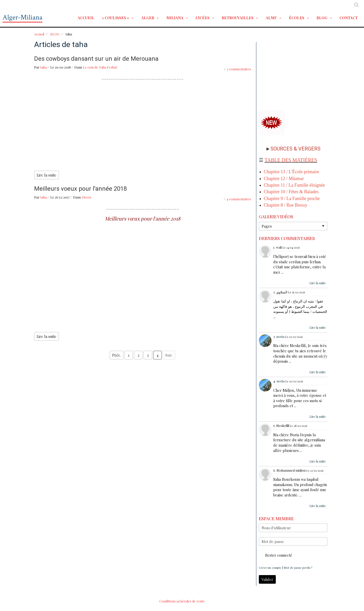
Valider (267, 579)
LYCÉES (203, 18)
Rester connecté (276, 555)
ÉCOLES (297, 18)
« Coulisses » (116, 18)
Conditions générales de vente (182, 601)
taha (43, 67)
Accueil (86, 18)
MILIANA (175, 18)
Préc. (117, 355)
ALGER (148, 18)
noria (280, 336)
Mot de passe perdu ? (298, 568)
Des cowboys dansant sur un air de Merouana (96, 59)
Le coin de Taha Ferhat (100, 67)
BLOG (322, 18)
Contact (349, 18)
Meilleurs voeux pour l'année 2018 (81, 189)
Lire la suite (47, 175)
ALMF (271, 18)
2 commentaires (239, 69)
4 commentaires (239, 199)
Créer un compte (270, 568)
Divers (86, 197)
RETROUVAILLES (238, 18)
